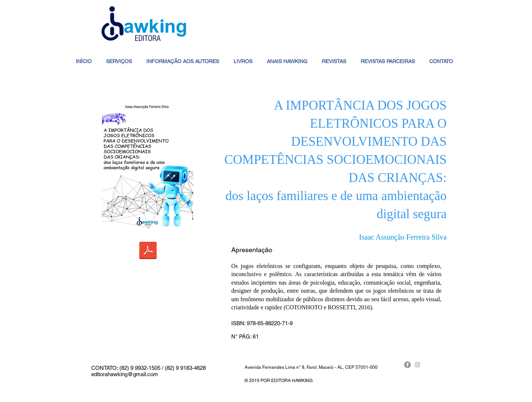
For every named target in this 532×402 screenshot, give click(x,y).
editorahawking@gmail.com (125, 374)
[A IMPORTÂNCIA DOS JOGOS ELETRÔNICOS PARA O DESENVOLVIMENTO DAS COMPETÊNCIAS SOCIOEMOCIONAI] (148, 251)
